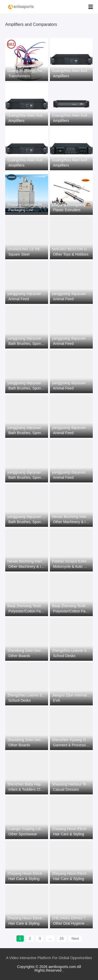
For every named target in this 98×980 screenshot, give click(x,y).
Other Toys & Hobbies (71, 254)
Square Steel (19, 254)
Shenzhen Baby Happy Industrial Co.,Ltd (27, 784)
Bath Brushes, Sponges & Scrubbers (27, 344)
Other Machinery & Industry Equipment (72, 522)
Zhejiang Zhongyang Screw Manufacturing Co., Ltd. (71, 205)
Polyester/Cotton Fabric (27, 611)
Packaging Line (21, 210)
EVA (57, 700)
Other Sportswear (23, 834)
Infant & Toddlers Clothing (27, 789)
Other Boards (19, 656)
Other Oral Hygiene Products (72, 923)
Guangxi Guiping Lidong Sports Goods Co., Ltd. (27, 829)
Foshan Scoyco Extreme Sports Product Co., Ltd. (71, 561)
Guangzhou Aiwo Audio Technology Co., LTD (71, 71)
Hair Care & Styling (69, 834)
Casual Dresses (66, 789)
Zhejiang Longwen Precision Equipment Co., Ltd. (27, 205)
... (50, 938)
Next (75, 938)
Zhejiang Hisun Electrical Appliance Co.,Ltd (71, 829)
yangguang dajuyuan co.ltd (27, 294)
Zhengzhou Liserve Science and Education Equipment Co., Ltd (71, 651)
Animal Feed (19, 299)
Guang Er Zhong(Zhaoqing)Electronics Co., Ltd (27, 71)
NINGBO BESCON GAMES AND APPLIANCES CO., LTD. (71, 249)
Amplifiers (61, 76)
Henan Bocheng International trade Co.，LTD (71, 517)
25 (62, 938)
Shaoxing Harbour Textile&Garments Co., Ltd (71, 784)
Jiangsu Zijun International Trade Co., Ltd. (71, 695)
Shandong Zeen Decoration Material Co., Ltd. (27, 651)
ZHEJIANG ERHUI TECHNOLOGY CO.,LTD (71, 918)
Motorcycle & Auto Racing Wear (72, 566)
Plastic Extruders (67, 210)
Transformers (19, 76)
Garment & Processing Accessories (72, 745)
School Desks (64, 656)
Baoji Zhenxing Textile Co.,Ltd (27, 606)
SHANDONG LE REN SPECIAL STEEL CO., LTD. (27, 249)
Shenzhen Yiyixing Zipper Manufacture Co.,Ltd (71, 740)
